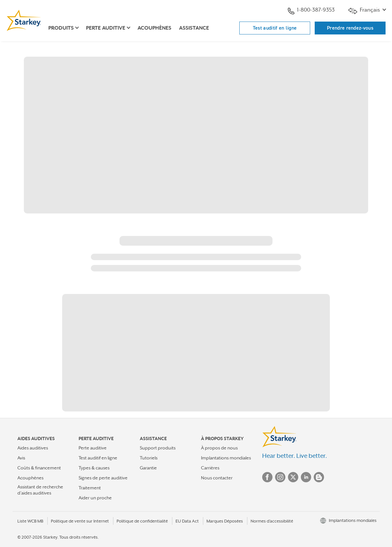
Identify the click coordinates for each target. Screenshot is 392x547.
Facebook (267, 477)
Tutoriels (149, 458)
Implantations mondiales (226, 458)
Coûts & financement (39, 468)
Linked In (306, 477)
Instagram (280, 477)
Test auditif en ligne (275, 28)
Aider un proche (95, 498)
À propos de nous (219, 448)
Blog (319, 477)
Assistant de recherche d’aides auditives (40, 490)
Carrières (210, 468)
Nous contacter (217, 478)
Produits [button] (61, 28)
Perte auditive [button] (106, 28)
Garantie (148, 468)
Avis (21, 458)
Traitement (90, 488)
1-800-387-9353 (311, 11)
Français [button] (365, 10)
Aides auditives (33, 448)
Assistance (194, 28)
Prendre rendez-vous (350, 28)
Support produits (158, 448)
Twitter (293, 477)
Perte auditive (93, 448)
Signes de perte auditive (103, 478)
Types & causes (94, 468)
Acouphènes (154, 28)
